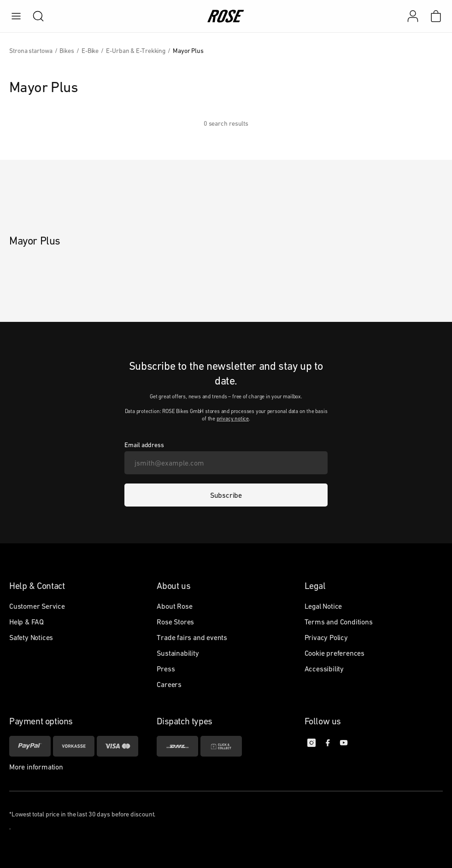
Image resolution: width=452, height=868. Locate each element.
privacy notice (233, 419)
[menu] (16, 16)
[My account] (413, 16)
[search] (34, 16)
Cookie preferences (335, 653)
